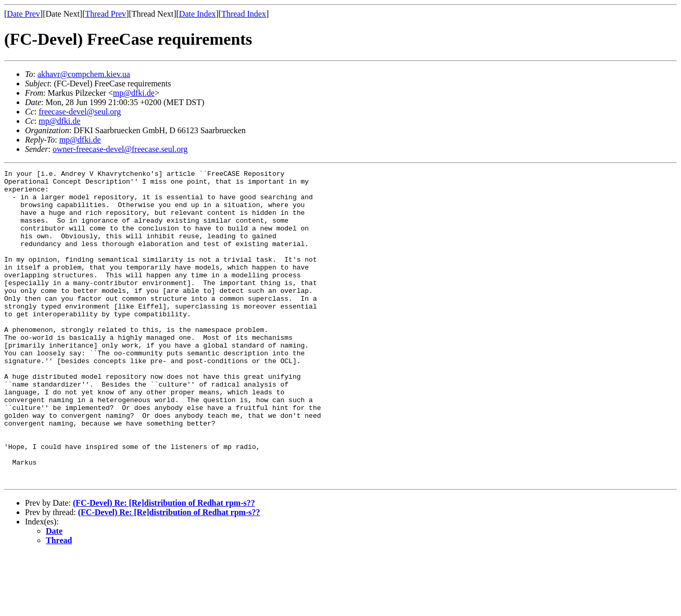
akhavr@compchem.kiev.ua (84, 74)
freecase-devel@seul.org (80, 112)
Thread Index (244, 14)
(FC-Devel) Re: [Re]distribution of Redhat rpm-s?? (164, 565)
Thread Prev (105, 14)
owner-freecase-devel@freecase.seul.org (120, 149)
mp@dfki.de (134, 93)
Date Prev (23, 14)
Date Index (198, 14)
